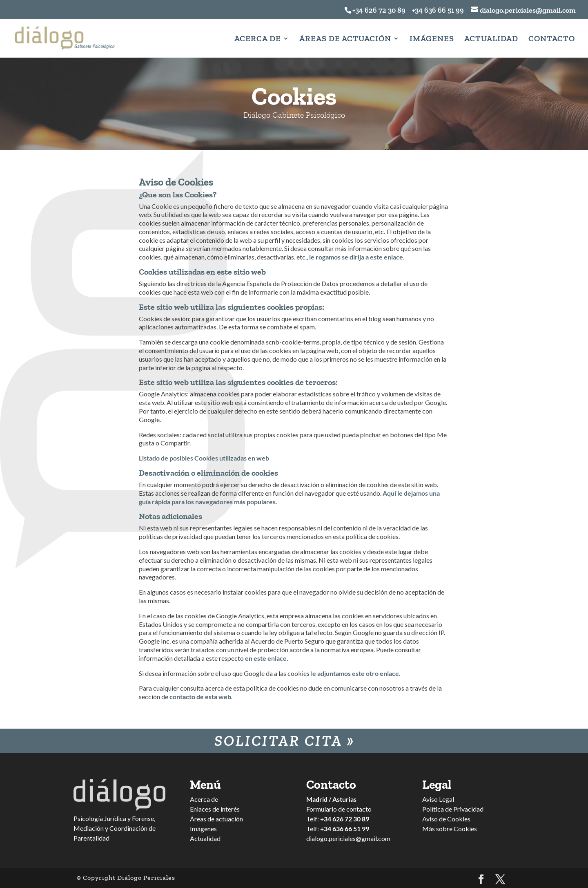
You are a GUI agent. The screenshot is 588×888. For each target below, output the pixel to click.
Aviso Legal (438, 799)
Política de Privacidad (453, 809)
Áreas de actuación (216, 819)
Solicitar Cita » (285, 741)
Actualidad (491, 39)
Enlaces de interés (215, 809)
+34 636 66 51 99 (435, 10)
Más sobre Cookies (450, 829)
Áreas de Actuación (345, 39)
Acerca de (258, 39)
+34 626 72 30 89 (379, 10)
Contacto (552, 39)
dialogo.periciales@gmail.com (348, 838)
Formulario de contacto (339, 809)
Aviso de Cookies (446, 819)
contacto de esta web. (201, 697)
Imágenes (432, 39)
